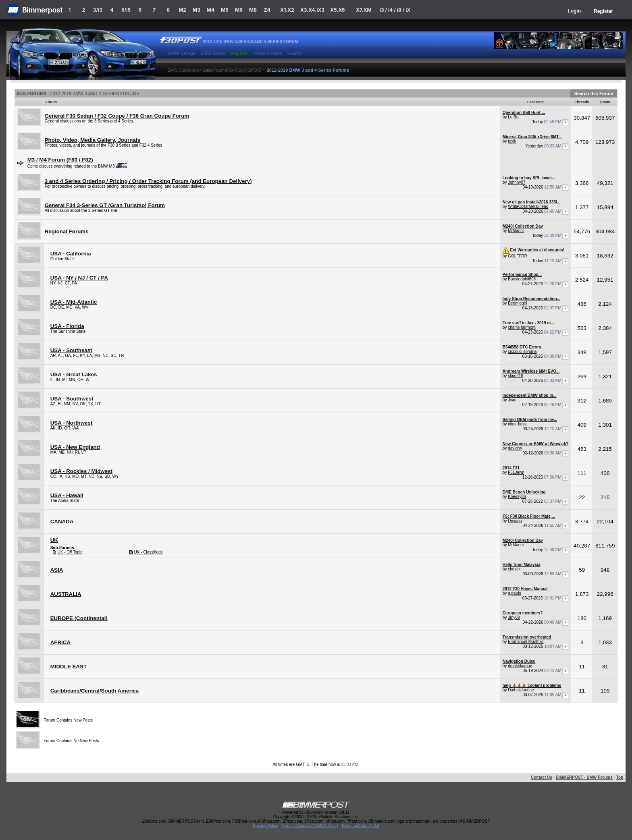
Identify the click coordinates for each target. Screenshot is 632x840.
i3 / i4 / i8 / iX (395, 10)
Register (603, 11)
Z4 (267, 10)
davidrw (515, 448)
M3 (196, 10)
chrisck (514, 569)
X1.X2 (287, 10)
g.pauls (514, 593)
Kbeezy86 (517, 497)
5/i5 (126, 10)
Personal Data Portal (360, 826)
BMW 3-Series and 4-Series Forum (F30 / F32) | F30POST (215, 70)
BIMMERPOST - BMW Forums (584, 777)
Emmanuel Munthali (526, 642)
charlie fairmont (522, 327)
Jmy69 (514, 617)
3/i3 (98, 10)
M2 (182, 10)
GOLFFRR (518, 256)
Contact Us (542, 777)
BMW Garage (182, 53)
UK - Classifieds (148, 552)
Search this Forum (594, 93)
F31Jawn (516, 472)
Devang (515, 521)
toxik (512, 141)
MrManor (516, 231)
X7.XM (364, 10)
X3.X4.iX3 (312, 10)
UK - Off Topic (70, 552)
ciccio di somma (522, 352)
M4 (211, 10)
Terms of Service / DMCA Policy (310, 826)
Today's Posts (267, 53)
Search (294, 53)
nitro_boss (517, 424)
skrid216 (516, 376)
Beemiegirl (517, 303)
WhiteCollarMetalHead (528, 206)
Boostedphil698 (522, 279)
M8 (253, 10)
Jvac (512, 400)
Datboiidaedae (521, 690)
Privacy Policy (265, 826)
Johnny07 (517, 182)
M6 (239, 10)
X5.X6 (337, 10)
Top (620, 777)
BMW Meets (213, 53)
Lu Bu (513, 117)
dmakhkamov (520, 666)
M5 (225, 10)
